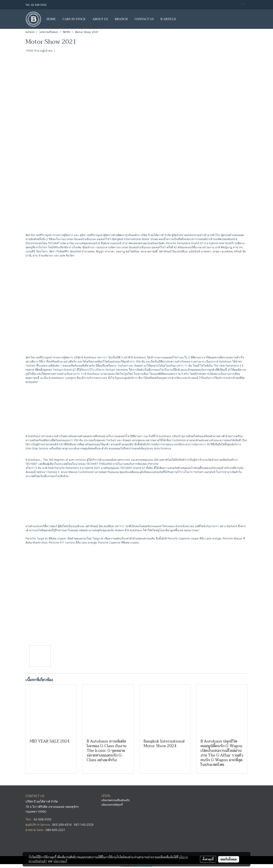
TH (240, 5)
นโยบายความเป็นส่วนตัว (116, 800)
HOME (51, 19)
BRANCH (121, 19)
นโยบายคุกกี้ (60, 861)
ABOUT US (100, 19)
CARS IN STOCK (74, 19)
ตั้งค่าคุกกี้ (208, 859)
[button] (183, 19)
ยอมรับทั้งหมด (229, 859)
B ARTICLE (168, 19)
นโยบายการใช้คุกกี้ (112, 805)
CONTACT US (144, 19)
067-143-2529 (84, 825)
